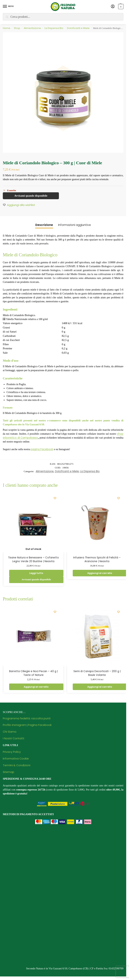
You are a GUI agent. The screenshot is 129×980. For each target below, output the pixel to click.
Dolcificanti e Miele (78, 28)
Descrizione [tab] (44, 225)
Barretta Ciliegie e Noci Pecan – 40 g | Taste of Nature (33, 673)
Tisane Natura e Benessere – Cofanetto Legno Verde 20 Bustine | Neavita (33, 559)
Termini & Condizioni (17, 765)
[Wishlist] (55, 498)
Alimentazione (32, 28)
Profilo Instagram (14, 725)
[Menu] (8, 7)
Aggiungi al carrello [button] (100, 573)
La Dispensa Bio (54, 28)
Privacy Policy (12, 752)
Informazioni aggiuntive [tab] (75, 225)
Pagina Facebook (40, 725)
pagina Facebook (42, 449)
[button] (120, 7)
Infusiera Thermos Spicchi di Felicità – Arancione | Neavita (97, 559)
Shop (17, 28)
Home (7, 28)
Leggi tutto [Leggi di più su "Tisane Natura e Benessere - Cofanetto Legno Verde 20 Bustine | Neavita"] (36, 573)
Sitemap (9, 772)
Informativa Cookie (16, 759)
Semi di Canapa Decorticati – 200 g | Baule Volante (97, 673)
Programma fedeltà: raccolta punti (27, 718)
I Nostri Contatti (13, 738)
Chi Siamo (10, 732)
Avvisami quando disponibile (31, 196)
